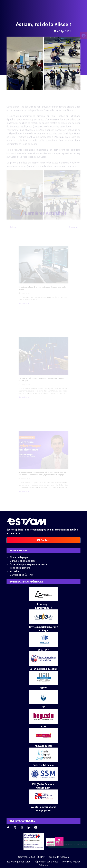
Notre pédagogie (19, 557)
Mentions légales (71, 862)
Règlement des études (46, 862)
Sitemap (43, 865)
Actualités (15, 571)
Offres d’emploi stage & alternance (28, 564)
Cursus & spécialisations (23, 561)
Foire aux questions (20, 568)
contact (43, 540)
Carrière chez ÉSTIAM (22, 575)
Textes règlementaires (19, 862)
